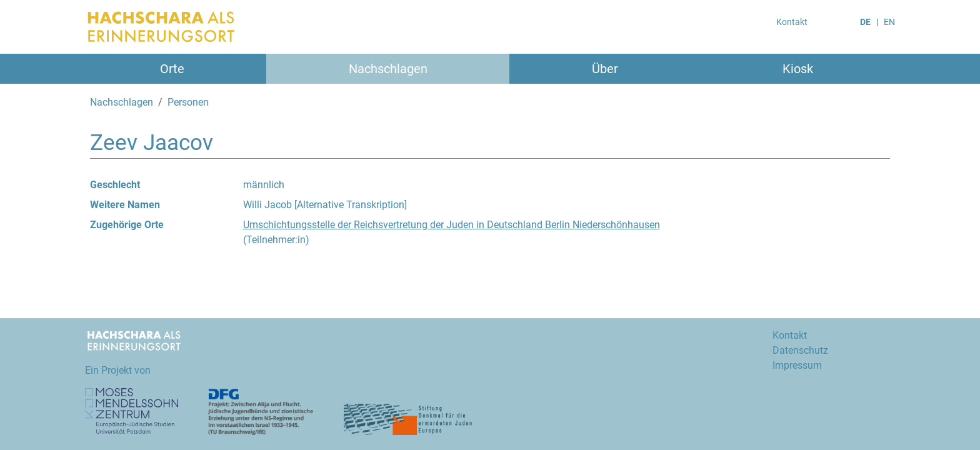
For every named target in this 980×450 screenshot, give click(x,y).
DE (865, 22)
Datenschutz (800, 350)
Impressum (797, 365)
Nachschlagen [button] (388, 69)
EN (889, 22)
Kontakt (792, 22)
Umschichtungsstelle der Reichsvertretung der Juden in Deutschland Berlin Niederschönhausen (452, 225)
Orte (172, 69)
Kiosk (798, 69)
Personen (188, 102)
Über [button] (605, 69)
